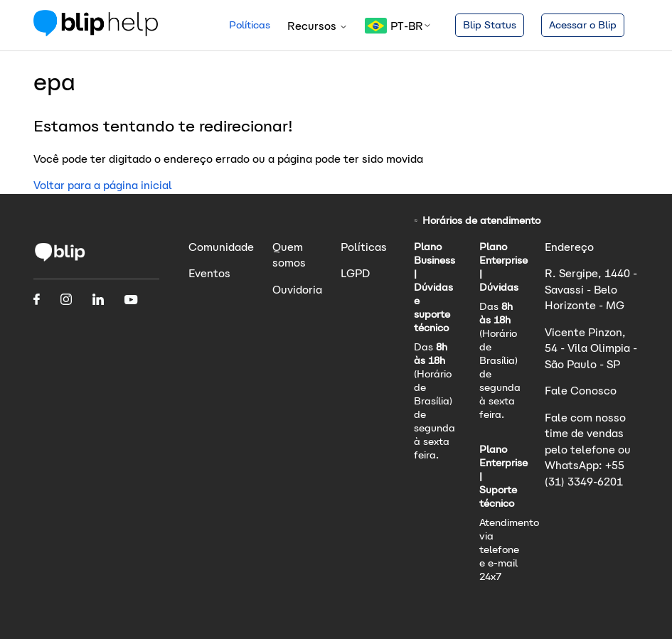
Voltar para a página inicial (103, 185)
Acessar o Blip (583, 25)
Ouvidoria (297, 290)
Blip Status (490, 25)
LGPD (355, 273)
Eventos (209, 273)
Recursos (318, 26)
